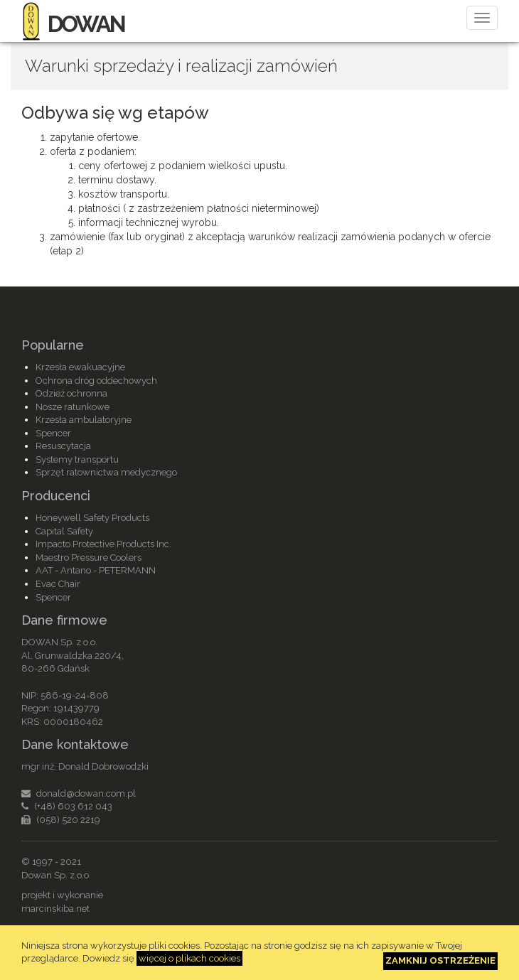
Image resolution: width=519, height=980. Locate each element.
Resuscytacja (63, 446)
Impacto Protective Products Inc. (103, 544)
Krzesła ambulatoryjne (84, 420)
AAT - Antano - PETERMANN (96, 570)
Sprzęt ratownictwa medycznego (106, 472)
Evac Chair (58, 584)
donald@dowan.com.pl (86, 793)
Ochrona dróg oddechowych (96, 381)
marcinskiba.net (55, 909)
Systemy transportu (77, 459)
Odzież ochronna (71, 393)
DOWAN (73, 24)
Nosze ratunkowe (73, 407)
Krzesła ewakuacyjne (80, 367)
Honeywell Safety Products (92, 518)
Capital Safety (64, 531)
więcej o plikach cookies (189, 958)
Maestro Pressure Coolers (89, 558)
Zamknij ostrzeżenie (440, 960)
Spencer (53, 433)
